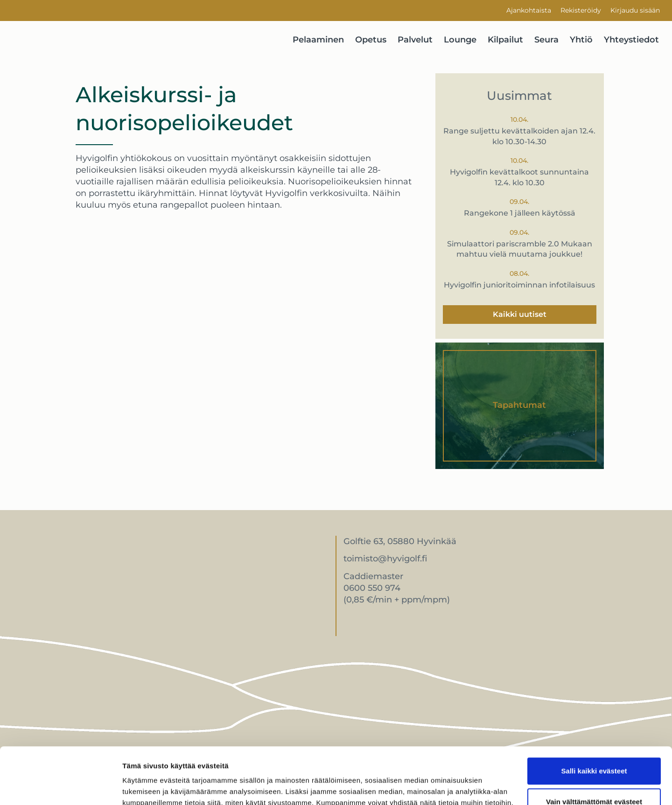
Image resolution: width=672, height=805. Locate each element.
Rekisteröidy (581, 10)
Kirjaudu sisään (635, 10)
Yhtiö (581, 40)
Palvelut (415, 40)
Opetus (371, 40)
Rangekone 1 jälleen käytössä (520, 213)
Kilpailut (505, 40)
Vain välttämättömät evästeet (594, 748)
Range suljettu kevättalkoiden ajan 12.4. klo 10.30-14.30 (519, 136)
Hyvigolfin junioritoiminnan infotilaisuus (519, 285)
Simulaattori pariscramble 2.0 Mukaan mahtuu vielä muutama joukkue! (520, 249)
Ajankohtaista (529, 10)
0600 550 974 (372, 588)
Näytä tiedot (143, 787)
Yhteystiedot (631, 40)
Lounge (460, 40)
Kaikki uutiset (520, 314)
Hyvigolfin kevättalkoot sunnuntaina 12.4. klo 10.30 (519, 177)
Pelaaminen (318, 40)
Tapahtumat (519, 405)
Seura (546, 40)
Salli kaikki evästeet (594, 718)
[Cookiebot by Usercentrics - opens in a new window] (60, 787)
